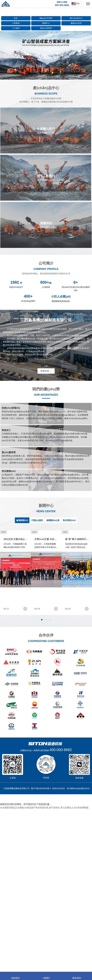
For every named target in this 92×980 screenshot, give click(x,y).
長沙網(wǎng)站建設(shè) (78, 959)
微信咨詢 (77, 976)
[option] (46, 55)
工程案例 (16, 23)
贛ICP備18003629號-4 (41, 959)
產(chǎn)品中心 (76, 18)
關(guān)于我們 (46, 18)
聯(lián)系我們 (46, 28)
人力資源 (16, 28)
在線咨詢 (15, 976)
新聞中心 (46, 23)
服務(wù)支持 (76, 23)
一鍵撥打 (46, 976)
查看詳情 (46, 371)
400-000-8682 (61, 920)
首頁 (16, 18)
